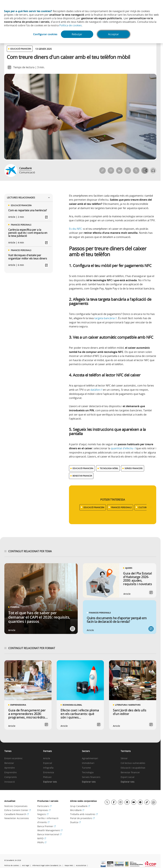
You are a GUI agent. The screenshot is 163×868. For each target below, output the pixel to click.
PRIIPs (42, 842)
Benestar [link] (9, 763)
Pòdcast (47, 777)
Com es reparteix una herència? (28, 210)
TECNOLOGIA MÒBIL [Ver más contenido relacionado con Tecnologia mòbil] (109, 468)
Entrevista (49, 773)
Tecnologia (88, 773)
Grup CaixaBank (80, 806)
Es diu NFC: (76, 229)
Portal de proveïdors (82, 818)
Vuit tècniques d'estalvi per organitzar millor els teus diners (28, 257)
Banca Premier (47, 826)
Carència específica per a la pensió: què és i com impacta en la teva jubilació (28, 233)
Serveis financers (91, 777)
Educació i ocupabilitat (133, 768)
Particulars (44, 806)
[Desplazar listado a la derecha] (150, 507)
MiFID (42, 838)
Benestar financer (130, 773)
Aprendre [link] (10, 768)
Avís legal (26, 865)
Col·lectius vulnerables (133, 763)
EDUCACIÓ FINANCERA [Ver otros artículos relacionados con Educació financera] (21, 49)
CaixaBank (25, 168)
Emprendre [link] (11, 773)
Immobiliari (88, 763)
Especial (48, 763)
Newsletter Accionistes (17, 818)
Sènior (124, 758)
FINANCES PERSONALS (121, 507)
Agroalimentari (90, 758)
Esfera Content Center (18, 810)
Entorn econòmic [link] (13, 758)
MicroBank (77, 810)
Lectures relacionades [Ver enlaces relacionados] (29, 198)
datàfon (96, 390)
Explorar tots (50, 782)
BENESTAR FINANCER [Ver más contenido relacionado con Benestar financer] (82, 476)
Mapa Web (69, 865)
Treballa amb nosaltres (84, 814)
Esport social (128, 777)
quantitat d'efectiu (124, 448)
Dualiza (75, 822)
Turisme (86, 768)
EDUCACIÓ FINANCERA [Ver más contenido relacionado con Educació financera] (83, 468)
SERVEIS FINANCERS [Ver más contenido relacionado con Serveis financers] (134, 468)
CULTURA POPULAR (147, 507)
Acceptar (114, 34)
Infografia (48, 768)
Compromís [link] (11, 777)
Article (47, 758)
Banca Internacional (49, 834)
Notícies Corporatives (16, 806)
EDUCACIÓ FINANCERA (94, 507)
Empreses (44, 810)
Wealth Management (50, 830)
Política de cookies (71, 25)
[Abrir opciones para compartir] (145, 170)
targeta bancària (106, 318)
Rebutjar (77, 34)
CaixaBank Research (17, 814)
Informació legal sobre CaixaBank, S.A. (47, 865)
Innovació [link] (10, 782)
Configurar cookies (45, 34)
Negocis (43, 814)
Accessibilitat (81, 865)
